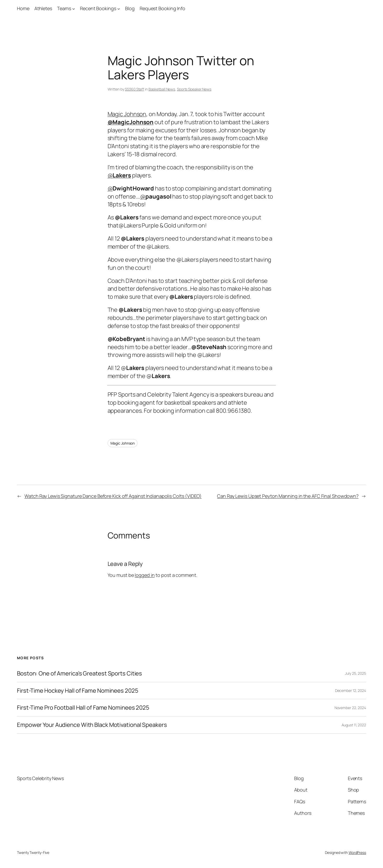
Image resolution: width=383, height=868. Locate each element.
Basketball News (162, 89)
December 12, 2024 (351, 690)
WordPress (357, 852)
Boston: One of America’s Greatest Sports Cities (79, 674)
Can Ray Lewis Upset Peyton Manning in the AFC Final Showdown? (288, 496)
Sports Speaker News (194, 89)
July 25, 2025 (356, 673)
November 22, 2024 (350, 708)
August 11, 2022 (354, 725)
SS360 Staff (134, 89)
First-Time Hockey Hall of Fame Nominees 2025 (78, 691)
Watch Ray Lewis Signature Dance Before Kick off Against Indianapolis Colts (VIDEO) (113, 496)
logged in (145, 575)
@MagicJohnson (131, 122)
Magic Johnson (127, 114)
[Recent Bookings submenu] (119, 8)
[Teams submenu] (74, 8)
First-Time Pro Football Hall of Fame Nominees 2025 (83, 708)
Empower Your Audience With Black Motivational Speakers (92, 725)
